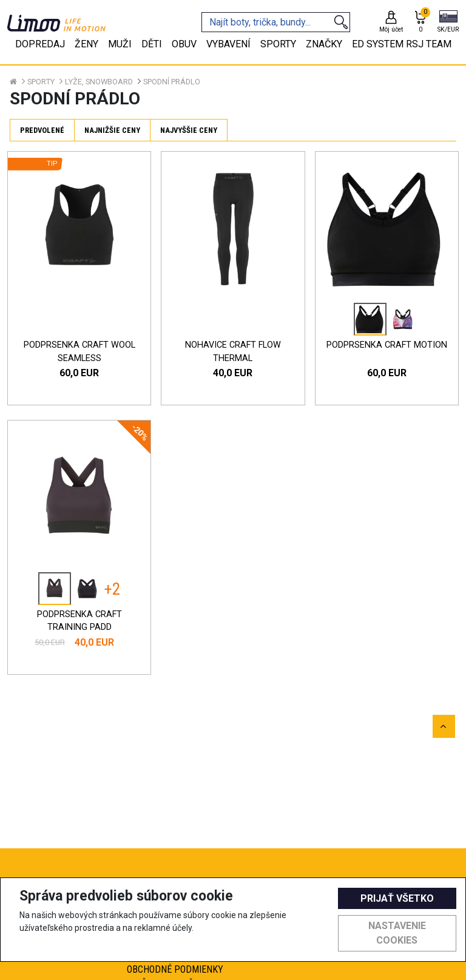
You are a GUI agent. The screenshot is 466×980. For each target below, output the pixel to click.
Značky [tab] (324, 44)
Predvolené (42, 130)
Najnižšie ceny (112, 130)
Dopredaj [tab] (40, 44)
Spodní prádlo (172, 82)
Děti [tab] (152, 44)
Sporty (41, 82)
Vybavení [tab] (228, 44)
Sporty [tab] (278, 44)
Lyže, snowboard (99, 82)
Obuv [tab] (184, 44)
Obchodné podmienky (175, 969)
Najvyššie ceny (189, 130)
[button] (448, 22)
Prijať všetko (397, 898)
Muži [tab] (120, 44)
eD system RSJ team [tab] (402, 44)
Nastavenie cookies (397, 933)
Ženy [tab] (86, 44)
